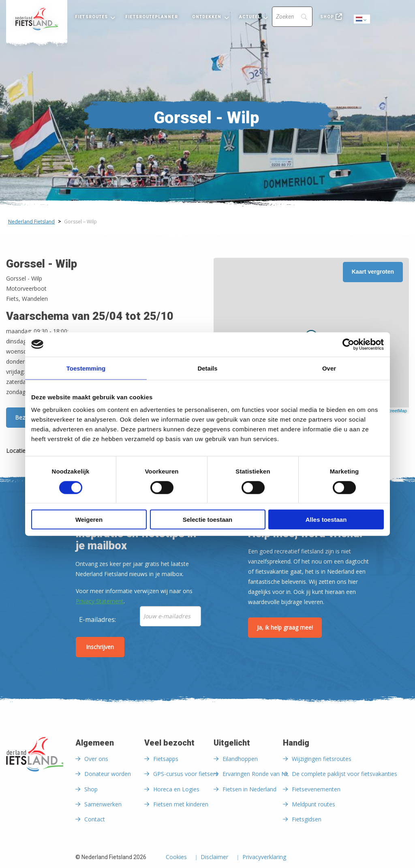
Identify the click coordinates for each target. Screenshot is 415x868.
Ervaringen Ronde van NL (256, 774)
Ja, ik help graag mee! (285, 627)
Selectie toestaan (208, 520)
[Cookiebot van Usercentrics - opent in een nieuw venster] (348, 344)
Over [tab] (329, 368)
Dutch (362, 20)
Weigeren (89, 520)
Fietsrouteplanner (151, 17)
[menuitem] (37, 19)
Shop (327, 17)
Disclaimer (214, 857)
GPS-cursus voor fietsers (186, 774)
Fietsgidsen (307, 819)
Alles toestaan (326, 520)
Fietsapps (166, 759)
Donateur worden (108, 774)
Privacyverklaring (264, 857)
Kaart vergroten (373, 272)
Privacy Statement (100, 601)
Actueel (250, 17)
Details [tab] (207, 368)
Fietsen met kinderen (181, 804)
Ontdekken (207, 17)
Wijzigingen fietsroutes (322, 759)
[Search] (292, 17)
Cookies (176, 857)
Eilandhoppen (240, 759)
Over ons (96, 759)
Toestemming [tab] (86, 368)
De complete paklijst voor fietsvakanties (344, 774)
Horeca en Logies (176, 789)
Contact (95, 819)
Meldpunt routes (313, 804)
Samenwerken (103, 804)
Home (37, 19)
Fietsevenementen (316, 789)
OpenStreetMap (391, 411)
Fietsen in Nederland (249, 789)
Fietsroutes (91, 17)
